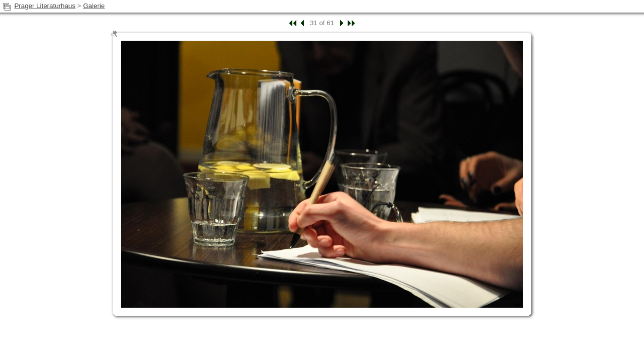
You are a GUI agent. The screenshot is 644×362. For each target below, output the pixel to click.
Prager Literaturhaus (45, 6)
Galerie (94, 6)
